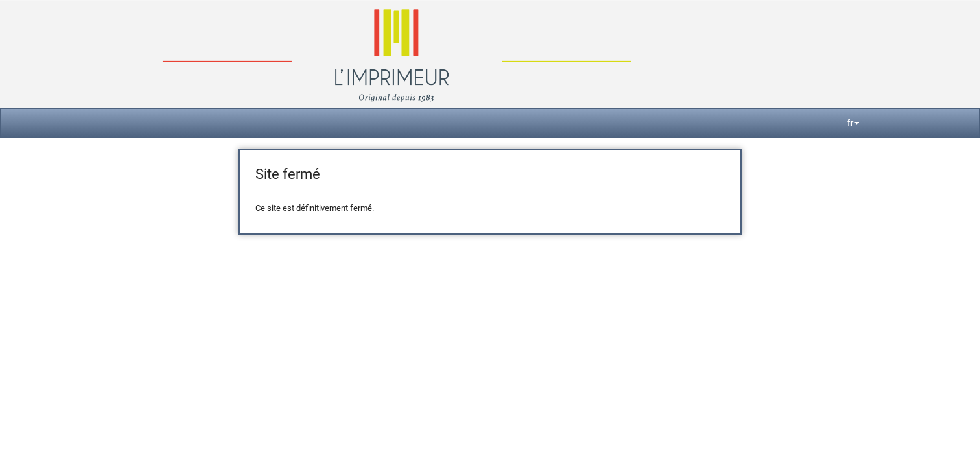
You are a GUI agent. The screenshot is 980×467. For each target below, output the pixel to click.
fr (853, 123)
